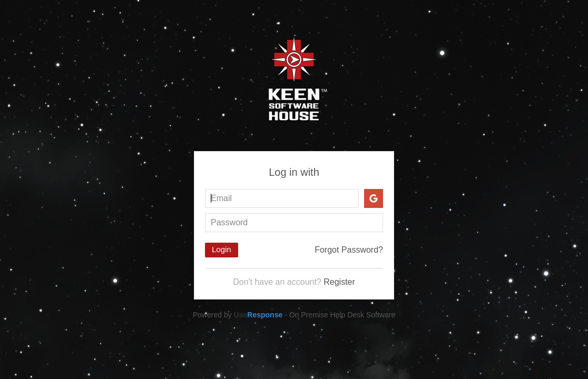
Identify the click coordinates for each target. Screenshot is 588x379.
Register (339, 282)
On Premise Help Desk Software (342, 315)
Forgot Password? (349, 250)
